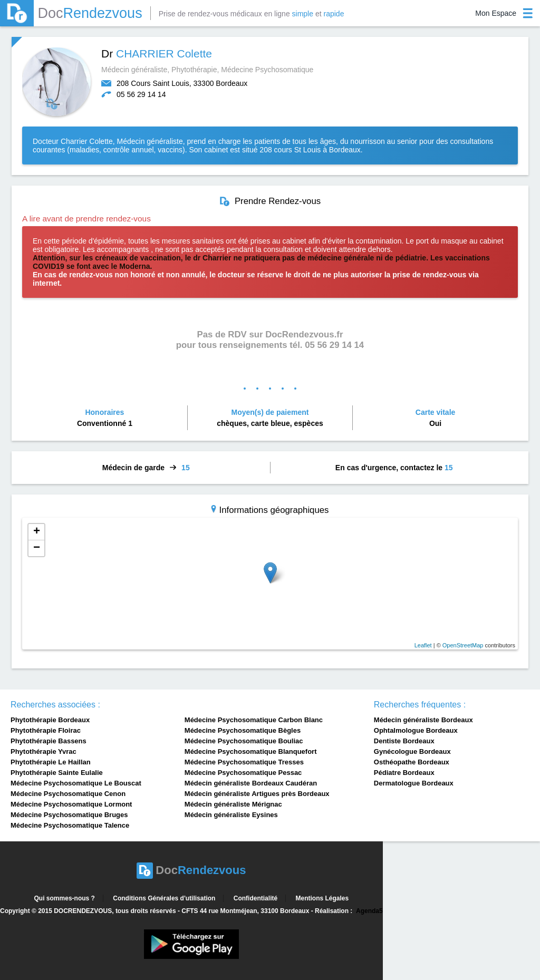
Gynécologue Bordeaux (412, 751)
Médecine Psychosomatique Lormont (71, 804)
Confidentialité (255, 898)
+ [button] (37, 532)
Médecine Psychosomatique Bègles (243, 730)
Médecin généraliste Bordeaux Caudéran (251, 783)
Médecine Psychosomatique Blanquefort (251, 751)
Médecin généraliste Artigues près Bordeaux (257, 794)
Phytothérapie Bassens (49, 741)
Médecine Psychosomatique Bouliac (244, 741)
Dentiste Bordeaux (404, 741)
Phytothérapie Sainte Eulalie (57, 773)
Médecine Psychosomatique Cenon (68, 794)
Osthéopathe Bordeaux (412, 762)
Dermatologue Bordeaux (414, 783)
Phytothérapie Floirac (46, 730)
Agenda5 (369, 911)
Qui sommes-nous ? (65, 898)
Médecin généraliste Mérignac (233, 804)
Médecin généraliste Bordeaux (423, 720)
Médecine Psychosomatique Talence (70, 825)
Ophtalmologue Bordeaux (416, 730)
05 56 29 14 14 (141, 94)
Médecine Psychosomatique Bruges (69, 815)
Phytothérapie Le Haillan (51, 762)
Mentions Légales (322, 898)
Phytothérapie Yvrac (44, 751)
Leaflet (423, 645)
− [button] (37, 548)
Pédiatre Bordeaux (404, 773)
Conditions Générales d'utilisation (164, 898)
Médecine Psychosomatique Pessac (243, 773)
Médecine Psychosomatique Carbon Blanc (254, 720)
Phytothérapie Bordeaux (50, 720)
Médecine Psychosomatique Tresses (244, 762)
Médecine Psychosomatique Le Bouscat (76, 783)
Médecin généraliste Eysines (231, 815)
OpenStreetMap (463, 645)
